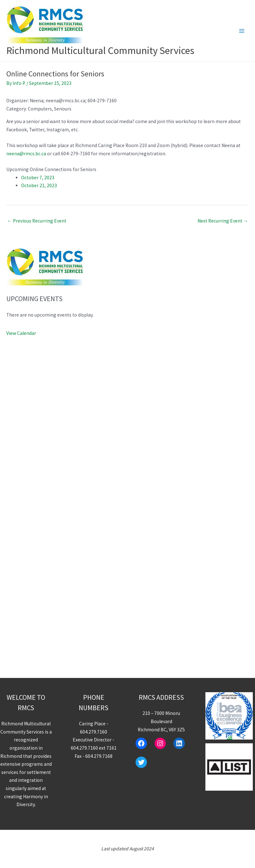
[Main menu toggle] (242, 31)
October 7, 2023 (38, 178)
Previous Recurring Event (37, 221)
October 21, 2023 (39, 185)
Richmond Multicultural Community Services (100, 51)
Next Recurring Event (223, 221)
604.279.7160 (94, 732)
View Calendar (21, 333)
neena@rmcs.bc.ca (26, 154)
